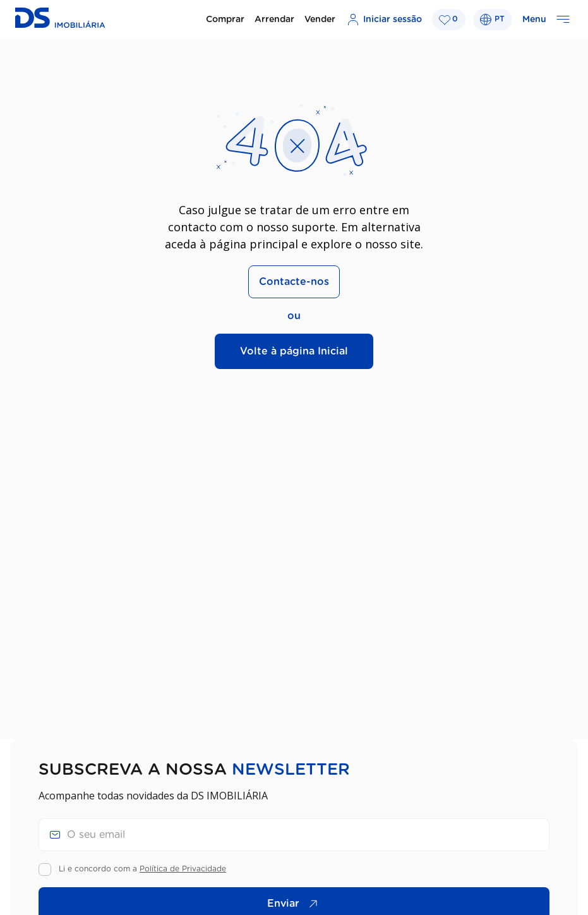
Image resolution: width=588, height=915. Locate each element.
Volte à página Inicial (294, 351)
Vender (320, 20)
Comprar (225, 20)
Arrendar (274, 20)
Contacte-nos (294, 282)
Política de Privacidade (183, 869)
